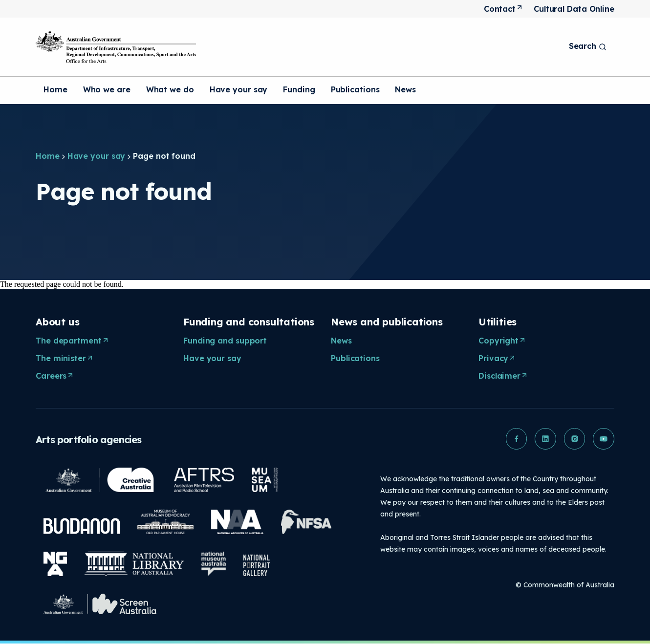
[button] (516, 439)
